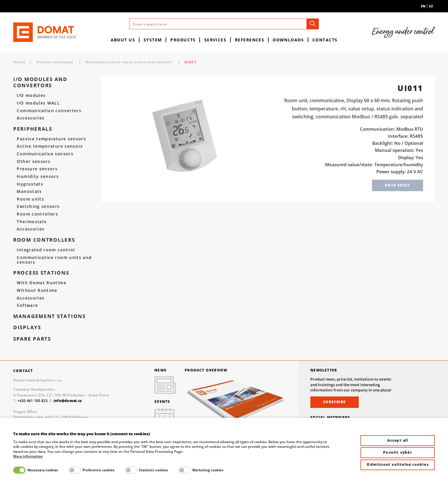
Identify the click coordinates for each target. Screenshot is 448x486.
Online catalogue (55, 62)
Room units (30, 199)
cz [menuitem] (431, 6)
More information (28, 456)
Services (215, 40)
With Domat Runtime (42, 283)
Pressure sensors (37, 169)
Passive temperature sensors (51, 139)
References (250, 40)
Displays (27, 328)
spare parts (32, 339)
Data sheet (398, 185)
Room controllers (105, 62)
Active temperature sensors (50, 146)
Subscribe (335, 402)
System (153, 40)
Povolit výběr (398, 452)
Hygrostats (30, 184)
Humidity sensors (38, 176)
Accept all (398, 440)
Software (27, 305)
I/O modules (31, 95)
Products (183, 40)
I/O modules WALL (38, 103)
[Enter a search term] (224, 24)
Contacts (325, 40)
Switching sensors (38, 206)
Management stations (49, 316)
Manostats (29, 191)
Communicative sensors (45, 154)
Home (19, 62)
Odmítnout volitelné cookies (398, 464)
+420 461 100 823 (33, 401)
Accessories (31, 118)
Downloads (288, 40)
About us (123, 40)
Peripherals (33, 129)
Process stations (41, 273)
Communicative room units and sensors (178, 62)
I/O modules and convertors (40, 82)
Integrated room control (46, 250)
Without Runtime (37, 290)
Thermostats (32, 222)
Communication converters (49, 111)
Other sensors (34, 162)
